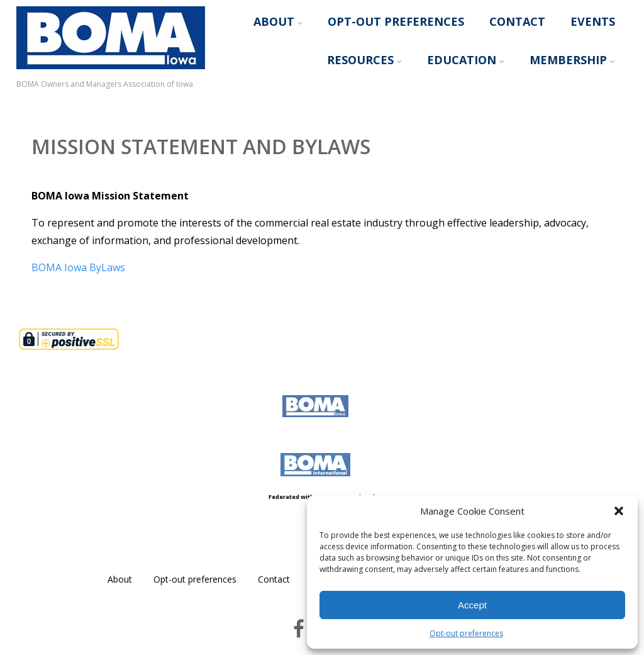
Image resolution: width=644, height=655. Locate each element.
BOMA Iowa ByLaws (78, 267)
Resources (364, 60)
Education (466, 60)
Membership (572, 60)
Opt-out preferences (466, 633)
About (278, 21)
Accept (472, 605)
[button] (619, 511)
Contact (517, 21)
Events (593, 21)
